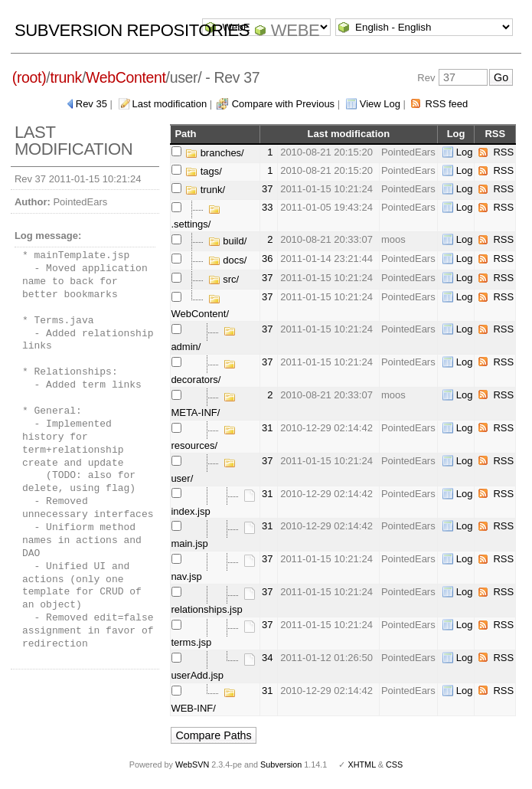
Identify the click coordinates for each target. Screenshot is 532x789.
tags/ (204, 171)
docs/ (228, 260)
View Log (380, 104)
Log (465, 152)
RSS (503, 152)
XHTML (361, 764)
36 (267, 259)
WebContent (126, 77)
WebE (295, 30)
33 (267, 207)
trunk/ (205, 190)
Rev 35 (91, 104)
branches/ (215, 153)
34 (267, 658)
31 (267, 428)
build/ (228, 241)
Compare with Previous (283, 104)
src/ (224, 279)
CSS (394, 764)
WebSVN (192, 764)
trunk (66, 77)
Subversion (281, 764)
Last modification (170, 104)
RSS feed (447, 104)
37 (267, 189)
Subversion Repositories (132, 30)
